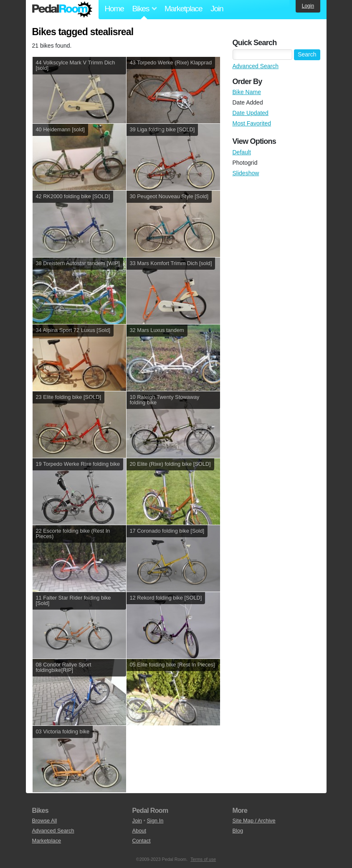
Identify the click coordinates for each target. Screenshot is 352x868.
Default (242, 152)
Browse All (45, 821)
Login (308, 6)
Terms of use (203, 859)
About (139, 831)
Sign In (155, 821)
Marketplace (183, 9)
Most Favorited (252, 123)
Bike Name (247, 92)
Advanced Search (256, 66)
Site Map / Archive (254, 821)
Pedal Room (62, 10)
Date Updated (251, 113)
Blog (238, 831)
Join (217, 9)
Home (114, 9)
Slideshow (246, 173)
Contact (142, 841)
